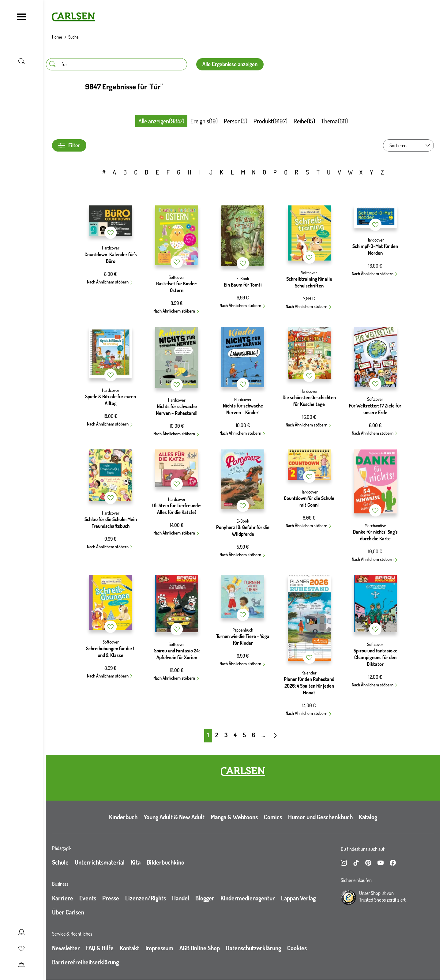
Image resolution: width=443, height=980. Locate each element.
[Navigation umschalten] (21, 17)
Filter (69, 145)
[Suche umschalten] (21, 61)
